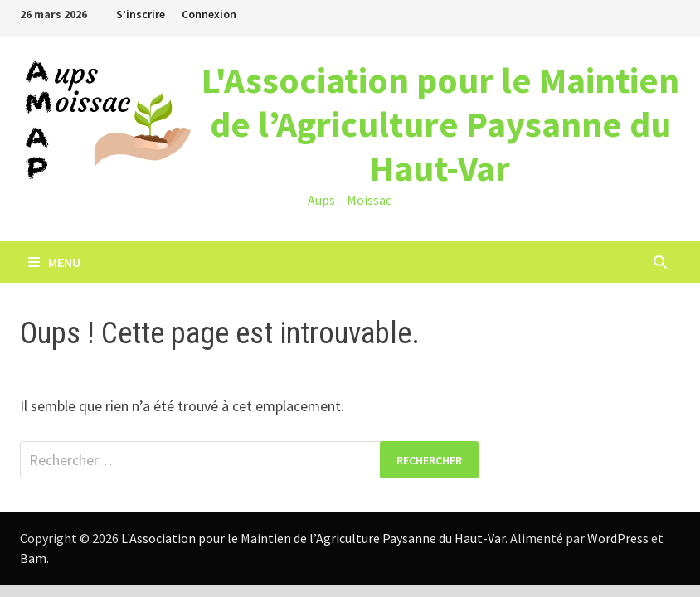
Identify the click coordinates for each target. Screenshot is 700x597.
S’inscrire (141, 14)
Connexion (209, 14)
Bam (33, 558)
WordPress (618, 538)
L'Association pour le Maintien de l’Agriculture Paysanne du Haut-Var (440, 124)
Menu (54, 262)
